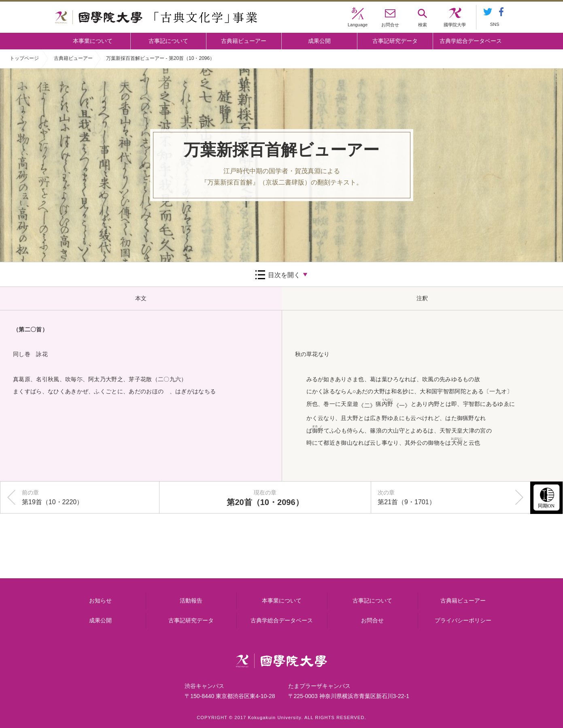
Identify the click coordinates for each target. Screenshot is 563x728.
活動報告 (191, 601)
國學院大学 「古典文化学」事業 (156, 17)
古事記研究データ (395, 41)
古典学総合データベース (471, 41)
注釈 (422, 298)
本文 (141, 298)
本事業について (93, 41)
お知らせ (100, 601)
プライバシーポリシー (463, 620)
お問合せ (372, 620)
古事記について (168, 41)
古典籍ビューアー (244, 41)
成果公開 (319, 41)
